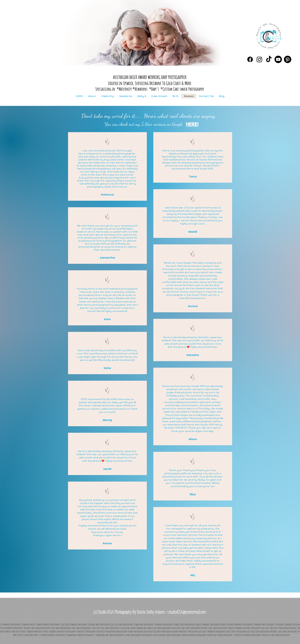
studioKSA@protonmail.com (187, 612)
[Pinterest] (288, 59)
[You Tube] (278, 59)
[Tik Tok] (269, 59)
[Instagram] (259, 59)
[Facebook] (250, 59)
